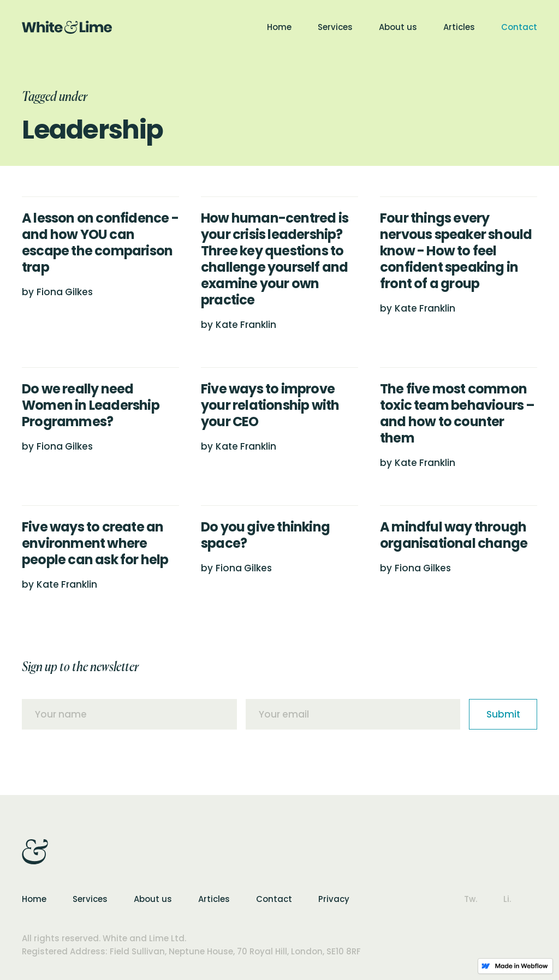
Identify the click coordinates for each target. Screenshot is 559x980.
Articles (459, 27)
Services (335, 27)
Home (279, 27)
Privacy (334, 899)
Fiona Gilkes (65, 292)
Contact (519, 27)
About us (398, 27)
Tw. (471, 899)
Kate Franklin (246, 325)
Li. (507, 899)
